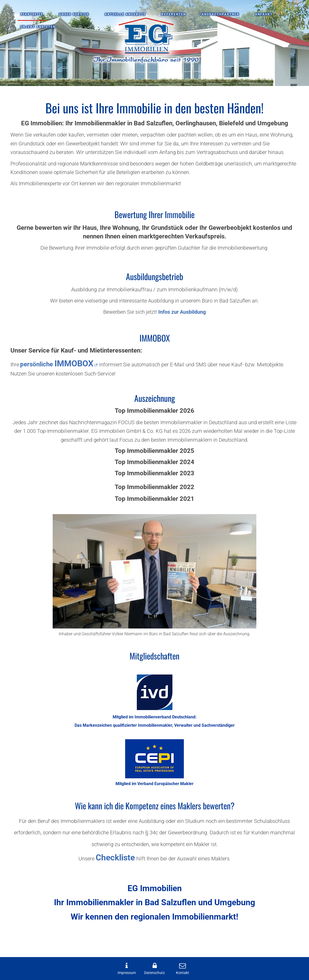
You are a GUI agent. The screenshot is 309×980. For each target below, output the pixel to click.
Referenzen (174, 14)
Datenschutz (154, 973)
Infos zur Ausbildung (182, 312)
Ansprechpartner (220, 14)
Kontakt (183, 973)
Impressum (127, 973)
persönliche (57, 364)
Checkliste (115, 858)
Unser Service (74, 14)
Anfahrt (264, 14)
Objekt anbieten (38, 27)
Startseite (32, 14)
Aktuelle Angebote (125, 14)
